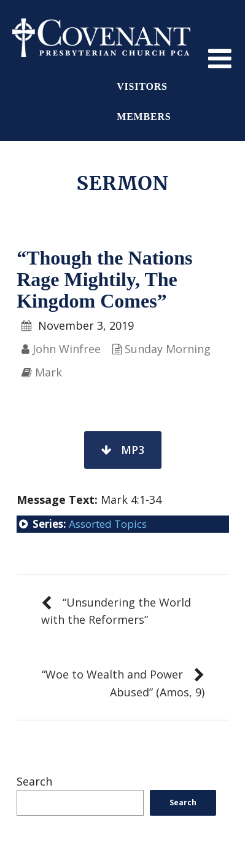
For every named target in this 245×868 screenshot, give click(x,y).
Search (34, 781)
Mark (49, 372)
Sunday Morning (168, 349)
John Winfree (67, 349)
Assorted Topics (108, 524)
